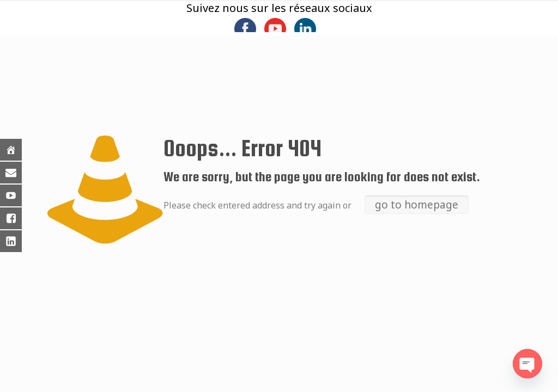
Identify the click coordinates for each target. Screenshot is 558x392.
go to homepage (417, 205)
